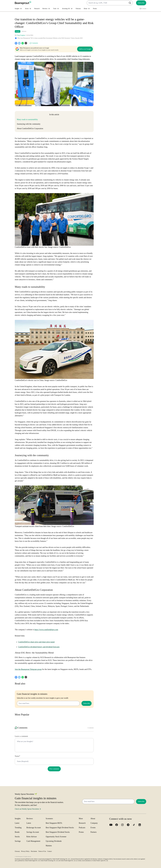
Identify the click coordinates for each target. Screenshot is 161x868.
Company (94, 823)
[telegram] (19, 43)
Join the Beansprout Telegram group (28, 669)
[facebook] (16, 43)
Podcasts (78, 9)
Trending (18, 828)
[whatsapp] (23, 43)
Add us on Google (85, 49)
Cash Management (33, 841)
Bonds (17, 832)
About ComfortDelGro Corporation (30, 128)
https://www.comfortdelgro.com (46, 630)
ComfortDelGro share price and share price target (36, 642)
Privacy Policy (25, 851)
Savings (18, 841)
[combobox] (110, 3)
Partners (94, 832)
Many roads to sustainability (27, 119)
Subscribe (141, 3)
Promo (95, 9)
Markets (49, 846)
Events (93, 828)
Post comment (54, 769)
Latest (17, 823)
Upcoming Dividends (54, 841)
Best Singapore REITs (54, 823)
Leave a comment (21, 736)
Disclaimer (34, 851)
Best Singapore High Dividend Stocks (60, 828)
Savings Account (33, 832)
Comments (34, 43)
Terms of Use (42, 851)
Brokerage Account (34, 828)
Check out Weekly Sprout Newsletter (28, 809)
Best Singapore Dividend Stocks (58, 832)
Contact (143, 9)
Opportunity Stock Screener (56, 837)
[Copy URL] (26, 43)
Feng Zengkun (21, 35)
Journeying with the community (29, 124)
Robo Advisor (32, 837)
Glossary (17, 851)
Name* (17, 756)
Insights (18, 31)
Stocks (17, 837)
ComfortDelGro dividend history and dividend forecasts (39, 647)
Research (37, 9)
